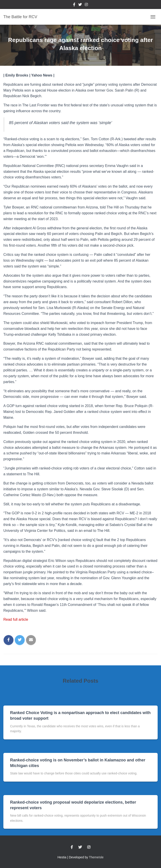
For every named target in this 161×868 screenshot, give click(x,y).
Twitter (80, 5)
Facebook (74, 5)
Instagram (86, 5)
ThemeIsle (96, 857)
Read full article (16, 619)
